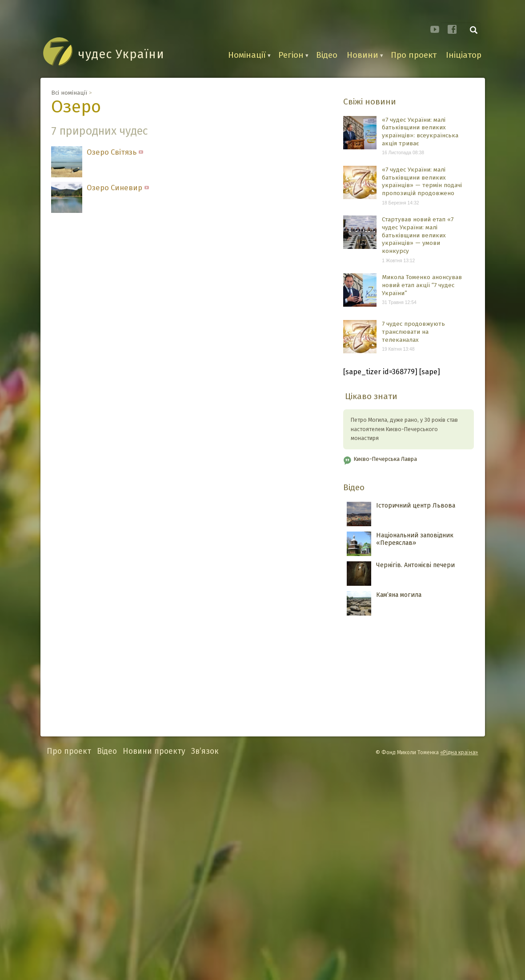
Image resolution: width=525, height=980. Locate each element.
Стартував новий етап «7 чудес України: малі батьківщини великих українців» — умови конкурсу (418, 235)
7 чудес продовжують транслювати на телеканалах (413, 332)
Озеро (76, 107)
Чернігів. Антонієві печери (415, 565)
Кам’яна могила (399, 595)
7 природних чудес (100, 131)
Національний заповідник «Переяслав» (415, 539)
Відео (327, 55)
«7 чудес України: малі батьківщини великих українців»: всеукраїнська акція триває (420, 132)
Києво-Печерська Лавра (385, 459)
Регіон (291, 55)
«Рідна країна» (459, 752)
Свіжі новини (370, 102)
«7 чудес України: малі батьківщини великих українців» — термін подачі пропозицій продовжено (422, 181)
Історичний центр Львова (416, 506)
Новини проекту (154, 751)
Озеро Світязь (115, 153)
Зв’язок (205, 751)
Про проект (414, 55)
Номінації (247, 55)
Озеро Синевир (118, 188)
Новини (363, 55)
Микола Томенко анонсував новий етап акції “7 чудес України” (422, 285)
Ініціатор (464, 55)
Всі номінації (69, 93)
